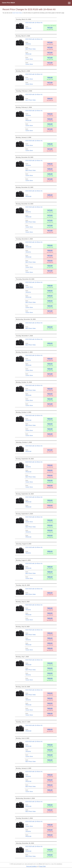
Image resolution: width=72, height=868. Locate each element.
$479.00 (50, 210)
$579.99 (50, 58)
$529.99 (50, 266)
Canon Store (29, 59)
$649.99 (50, 434)
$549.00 (50, 98)
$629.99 (50, 399)
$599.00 (50, 551)
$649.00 (50, 593)
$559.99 (50, 369)
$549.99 (50, 77)
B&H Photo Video (31, 49)
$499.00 (50, 164)
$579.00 (50, 28)
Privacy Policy (42, 866)
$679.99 (50, 63)
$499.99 (50, 144)
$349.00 (50, 850)
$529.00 (50, 245)
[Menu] (36, 3)
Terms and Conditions (31, 866)
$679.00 (50, 52)
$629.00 (50, 389)
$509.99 (50, 306)
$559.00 (50, 343)
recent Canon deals (17, 13)
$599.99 (50, 577)
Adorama (28, 44)
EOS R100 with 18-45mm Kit (34, 23)
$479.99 (50, 225)
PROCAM (28, 28)
